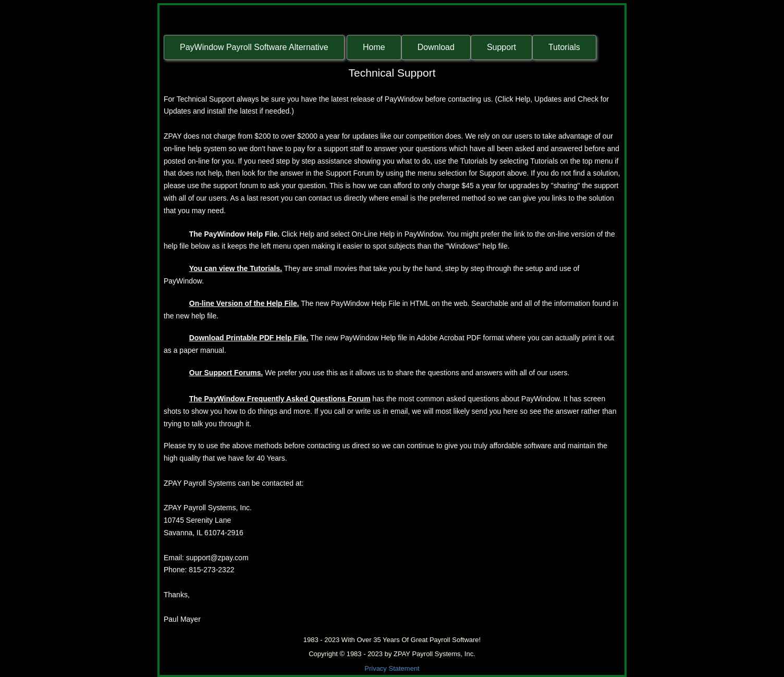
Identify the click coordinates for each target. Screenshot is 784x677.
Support (501, 47)
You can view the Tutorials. (236, 268)
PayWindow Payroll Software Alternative (254, 47)
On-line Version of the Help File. (244, 303)
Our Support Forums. (226, 373)
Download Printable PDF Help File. (249, 338)
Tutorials (564, 47)
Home (374, 47)
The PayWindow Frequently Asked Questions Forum (280, 399)
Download (436, 47)
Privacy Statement (392, 668)
